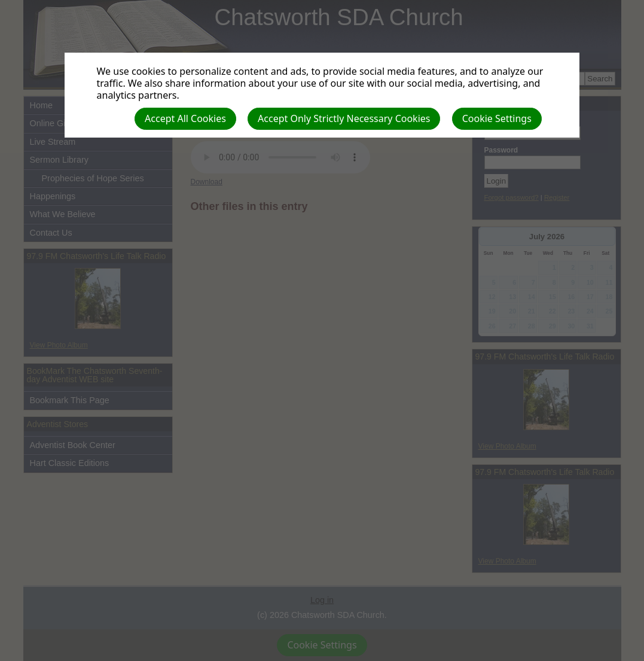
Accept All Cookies (185, 118)
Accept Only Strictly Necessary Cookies (344, 118)
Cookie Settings (497, 118)
